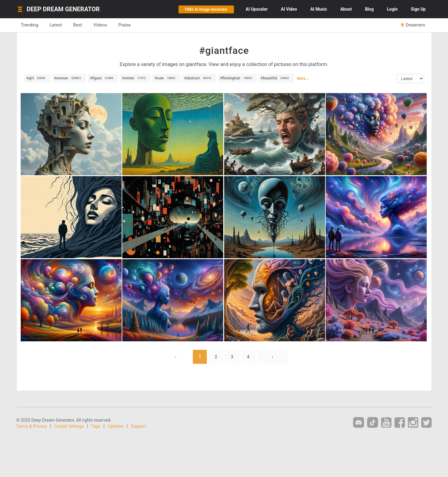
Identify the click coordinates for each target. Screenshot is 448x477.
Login (392, 9)
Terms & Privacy (32, 426)
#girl (37, 78)
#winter (135, 78)
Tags (96, 426)
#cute (166, 78)
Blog (369, 9)
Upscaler (257, 9)
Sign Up (418, 9)
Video (289, 9)
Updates (116, 426)
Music (319, 9)
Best (78, 25)
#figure (103, 78)
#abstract (199, 78)
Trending (30, 25)
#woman (69, 78)
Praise (125, 25)
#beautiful (276, 78)
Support (138, 426)
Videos (100, 25)
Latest (56, 25)
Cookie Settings (69, 426)
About (346, 9)
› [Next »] (273, 357)
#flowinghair (237, 78)
